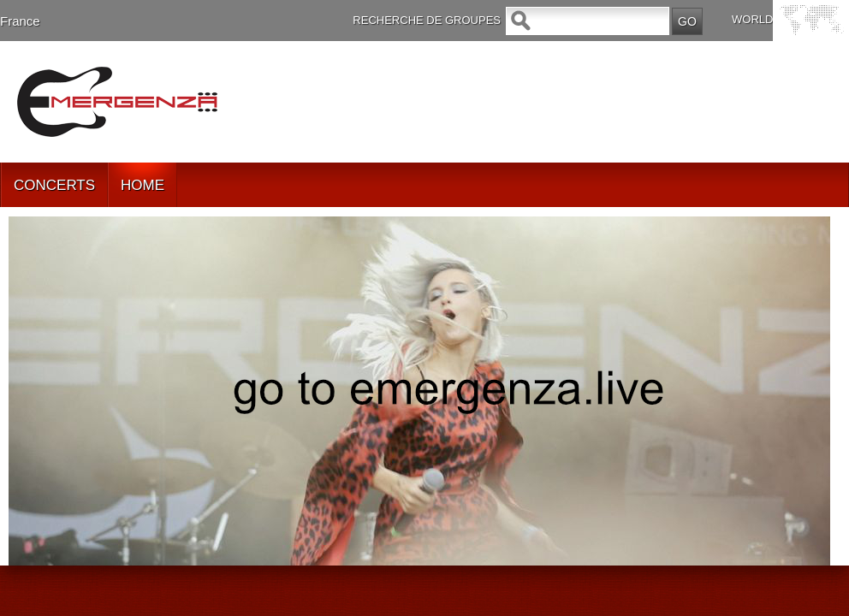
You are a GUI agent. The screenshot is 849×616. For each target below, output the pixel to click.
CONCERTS (54, 185)
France (20, 21)
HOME (142, 185)
